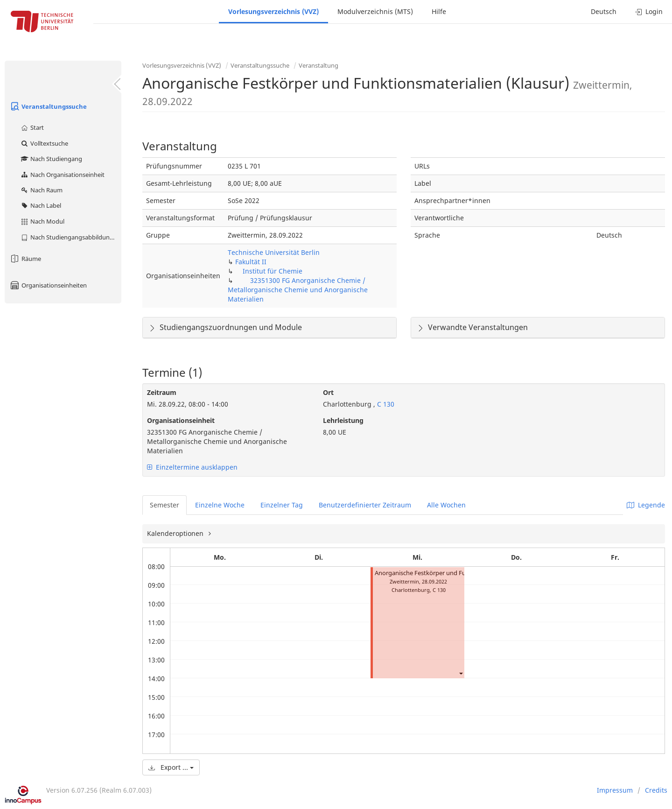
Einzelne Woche (220, 505)
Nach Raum (41, 190)
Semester (164, 505)
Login (649, 11)
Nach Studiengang (51, 159)
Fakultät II (251, 262)
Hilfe (439, 11)
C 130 (385, 404)
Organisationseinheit (181, 420)
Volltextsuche (44, 143)
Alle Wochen (446, 505)
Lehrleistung (343, 420)
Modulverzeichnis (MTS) (375, 11)
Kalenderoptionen (176, 533)
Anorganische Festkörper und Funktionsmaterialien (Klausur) (460, 573)
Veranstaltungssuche (48, 106)
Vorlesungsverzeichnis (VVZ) (273, 11)
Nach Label (41, 205)
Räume (25, 259)
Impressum (615, 790)
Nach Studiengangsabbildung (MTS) (71, 237)
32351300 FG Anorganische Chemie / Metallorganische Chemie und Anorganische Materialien (298, 290)
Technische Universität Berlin (274, 252)
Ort (328, 392)
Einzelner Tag (282, 505)
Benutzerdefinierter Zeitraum (365, 505)
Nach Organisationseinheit (62, 175)
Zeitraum (162, 392)
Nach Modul (42, 221)
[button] (461, 673)
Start (32, 127)
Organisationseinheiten (48, 285)
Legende (646, 505)
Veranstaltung (318, 65)
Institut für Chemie (273, 271)
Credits (656, 790)
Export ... (171, 767)
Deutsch (604, 11)
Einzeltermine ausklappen (192, 467)
